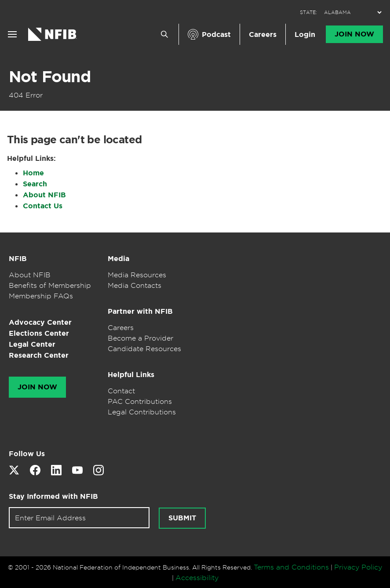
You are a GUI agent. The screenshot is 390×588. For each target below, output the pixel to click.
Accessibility (197, 577)
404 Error (26, 95)
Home (33, 173)
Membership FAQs (41, 296)
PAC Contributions (140, 401)
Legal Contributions (142, 412)
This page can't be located (74, 140)
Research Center (39, 355)
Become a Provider (140, 338)
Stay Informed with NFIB (53, 496)
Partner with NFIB (140, 311)
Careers (263, 34)
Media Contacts (135, 285)
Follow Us (27, 454)
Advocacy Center (40, 322)
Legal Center (32, 344)
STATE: (308, 13)
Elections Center (39, 333)
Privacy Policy (358, 567)
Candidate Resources (144, 348)
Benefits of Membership (50, 285)
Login (305, 34)
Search (35, 184)
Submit (182, 518)
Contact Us (43, 206)
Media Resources (137, 275)
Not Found (50, 76)
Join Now (354, 34)
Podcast (216, 34)
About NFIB (44, 195)
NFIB (18, 259)
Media (118, 259)
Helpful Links (131, 375)
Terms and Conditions (291, 567)
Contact (121, 391)
